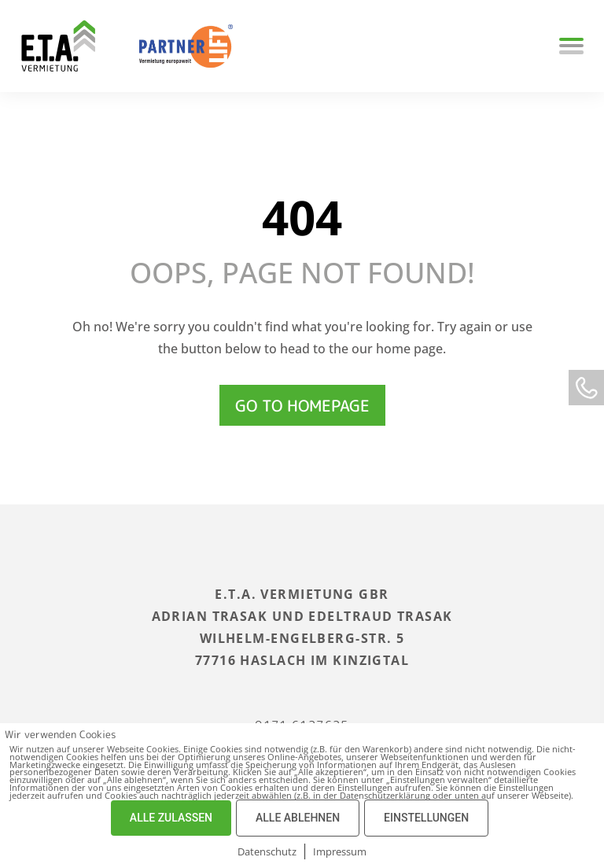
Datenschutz (267, 851)
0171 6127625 (302, 715)
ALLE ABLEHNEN (298, 818)
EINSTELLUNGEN (426, 818)
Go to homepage (302, 405)
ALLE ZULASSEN (171, 818)
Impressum (340, 851)
